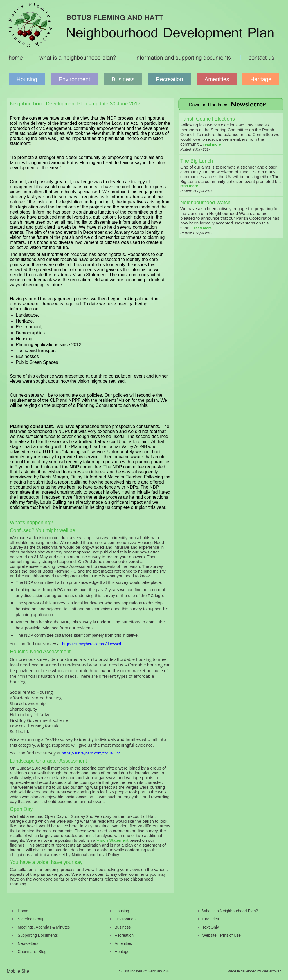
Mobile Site (18, 971)
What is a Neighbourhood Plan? (230, 911)
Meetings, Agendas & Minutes (44, 927)
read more (212, 144)
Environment (74, 79)
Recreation (169, 79)
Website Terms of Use (222, 935)
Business (123, 79)
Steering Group (31, 919)
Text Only (211, 927)
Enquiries (211, 919)
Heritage (261, 79)
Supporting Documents (38, 935)
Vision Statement (112, 840)
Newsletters (28, 943)
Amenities (217, 79)
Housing (27, 79)
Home (23, 911)
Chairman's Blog (32, 952)
